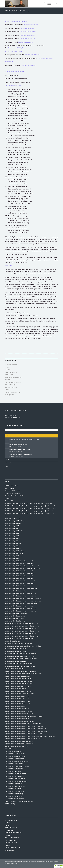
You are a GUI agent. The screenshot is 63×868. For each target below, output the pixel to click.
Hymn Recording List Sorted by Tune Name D (19, 571)
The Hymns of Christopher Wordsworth (17, 761)
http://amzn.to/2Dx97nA (32, 55)
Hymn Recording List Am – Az (14, 523)
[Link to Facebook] (57, 4)
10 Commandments (11, 365)
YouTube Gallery (10, 804)
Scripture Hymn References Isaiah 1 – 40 (18, 689)
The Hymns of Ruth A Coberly (14, 794)
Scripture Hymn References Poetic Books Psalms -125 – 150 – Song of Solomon (30, 736)
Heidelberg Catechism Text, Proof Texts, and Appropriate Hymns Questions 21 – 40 (31, 508)
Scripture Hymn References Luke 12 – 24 (18, 704)
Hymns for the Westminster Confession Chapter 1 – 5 (21, 623)
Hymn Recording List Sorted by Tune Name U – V (20, 608)
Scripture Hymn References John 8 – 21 (17, 699)
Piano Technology (10, 385)
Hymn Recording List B (12, 526)
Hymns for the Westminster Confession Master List (20, 639)
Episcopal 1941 (10, 501)
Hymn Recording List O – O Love (15, 551)
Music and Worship (11, 372)
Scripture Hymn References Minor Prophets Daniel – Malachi (24, 716)
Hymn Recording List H (12, 538)
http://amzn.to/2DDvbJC (26, 42)
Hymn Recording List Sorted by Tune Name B (19, 563)
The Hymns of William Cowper (14, 799)
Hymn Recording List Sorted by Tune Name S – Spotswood (23, 598)
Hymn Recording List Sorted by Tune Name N (19, 591)
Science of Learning (11, 387)
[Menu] (48, 4)
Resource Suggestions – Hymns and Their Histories (21, 654)
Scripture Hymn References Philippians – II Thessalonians (23, 724)
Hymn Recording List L (12, 546)
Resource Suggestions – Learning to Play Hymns (20, 656)
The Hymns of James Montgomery (15, 774)
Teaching (8, 390)
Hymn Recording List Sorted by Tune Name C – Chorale (22, 566)
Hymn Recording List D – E (13, 531)
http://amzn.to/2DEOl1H (28, 28)
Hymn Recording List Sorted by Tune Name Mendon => (22, 588)
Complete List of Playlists (13, 493)
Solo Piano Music (10, 749)
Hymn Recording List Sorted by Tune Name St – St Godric (23, 601)
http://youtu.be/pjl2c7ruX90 (13, 86)
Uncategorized (9, 395)
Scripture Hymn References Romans (16, 746)
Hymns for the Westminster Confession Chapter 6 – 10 (22, 636)
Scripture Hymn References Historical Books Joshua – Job (23, 674)
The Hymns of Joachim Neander (15, 779)
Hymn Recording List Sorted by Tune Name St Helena (21, 603)
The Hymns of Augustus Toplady (15, 754)
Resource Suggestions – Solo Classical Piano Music (21, 659)
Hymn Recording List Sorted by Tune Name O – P (20, 593)
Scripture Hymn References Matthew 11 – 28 (19, 714)
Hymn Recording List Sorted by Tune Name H (19, 578)
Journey (7, 370)
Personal (8, 380)
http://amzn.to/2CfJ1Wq (28, 39)
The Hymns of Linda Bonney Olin (15, 786)
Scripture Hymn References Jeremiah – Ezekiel (19, 694)
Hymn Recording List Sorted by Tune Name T (19, 606)
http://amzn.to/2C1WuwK (29, 32)
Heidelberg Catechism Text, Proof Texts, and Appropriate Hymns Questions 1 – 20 (30, 506)
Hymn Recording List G (12, 536)
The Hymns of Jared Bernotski (14, 776)
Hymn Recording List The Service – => (17, 616)
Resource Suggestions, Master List (16, 661)
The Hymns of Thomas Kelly (14, 796)
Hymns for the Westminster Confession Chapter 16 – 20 (22, 628)
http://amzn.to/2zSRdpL (31, 25)
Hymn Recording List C (12, 528)
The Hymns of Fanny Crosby (14, 764)
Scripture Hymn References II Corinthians (18, 686)
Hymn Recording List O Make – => (15, 553)
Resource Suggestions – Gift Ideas (16, 649)
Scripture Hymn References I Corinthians (17, 676)
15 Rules (8, 367)
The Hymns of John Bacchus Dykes (16, 781)
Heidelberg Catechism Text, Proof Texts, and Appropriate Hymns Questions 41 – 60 (31, 511)
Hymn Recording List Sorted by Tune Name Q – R (20, 596)
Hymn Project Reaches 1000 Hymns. (20, 449)
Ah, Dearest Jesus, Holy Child (15, 10)
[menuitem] (44, 4)
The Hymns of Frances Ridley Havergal (17, 766)
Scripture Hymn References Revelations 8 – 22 (19, 744)
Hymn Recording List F (12, 533)
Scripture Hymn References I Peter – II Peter (19, 681)
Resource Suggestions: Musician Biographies (19, 664)
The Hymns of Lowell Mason (14, 789)
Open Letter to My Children (13, 377)
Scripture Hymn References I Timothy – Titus (19, 684)
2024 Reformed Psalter (12, 486)
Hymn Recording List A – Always (15, 521)
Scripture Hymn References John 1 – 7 (17, 696)
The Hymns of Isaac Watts (13, 771)
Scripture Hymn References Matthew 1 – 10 (18, 711)
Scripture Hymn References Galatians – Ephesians (21, 671)
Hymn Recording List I (12, 541)
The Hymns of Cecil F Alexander (15, 756)
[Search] (44, 4)
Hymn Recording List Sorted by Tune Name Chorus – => (22, 568)
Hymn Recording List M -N (13, 548)
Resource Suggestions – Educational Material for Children (23, 646)
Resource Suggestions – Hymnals (15, 651)
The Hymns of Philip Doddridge (14, 791)
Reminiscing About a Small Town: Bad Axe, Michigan (24, 439)
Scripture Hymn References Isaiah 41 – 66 (18, 691)
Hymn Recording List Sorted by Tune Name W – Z (20, 611)
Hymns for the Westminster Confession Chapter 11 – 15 (22, 626)
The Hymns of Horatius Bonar (14, 769)
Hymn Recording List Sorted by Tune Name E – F (20, 573)
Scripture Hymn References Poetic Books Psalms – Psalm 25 (24, 726)
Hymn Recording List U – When (15, 618)
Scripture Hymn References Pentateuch (17, 719)
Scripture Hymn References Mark (15, 706)
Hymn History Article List (12, 518)
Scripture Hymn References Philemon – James (19, 721)
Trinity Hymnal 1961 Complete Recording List (19, 801)
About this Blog (9, 488)
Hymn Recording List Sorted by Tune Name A (19, 561)
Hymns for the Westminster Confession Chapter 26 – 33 (22, 634)
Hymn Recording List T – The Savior (16, 613)
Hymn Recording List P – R (13, 556)
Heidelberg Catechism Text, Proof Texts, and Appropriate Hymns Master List (28, 503)
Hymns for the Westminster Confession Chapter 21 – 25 (22, 631)
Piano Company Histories (13, 382)
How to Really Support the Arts (18, 444)
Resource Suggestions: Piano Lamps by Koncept (20, 666)
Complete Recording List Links (14, 496)
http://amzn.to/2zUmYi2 (27, 35)
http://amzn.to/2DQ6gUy (16, 48)
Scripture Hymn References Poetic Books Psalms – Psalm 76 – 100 (26, 731)
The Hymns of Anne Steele (13, 751)
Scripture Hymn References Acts (15, 669)
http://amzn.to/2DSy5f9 (46, 58)
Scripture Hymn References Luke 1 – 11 (17, 701)
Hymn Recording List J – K (13, 543)
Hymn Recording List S (12, 558)
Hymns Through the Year (12, 641)
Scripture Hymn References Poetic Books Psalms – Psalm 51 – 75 (25, 729)
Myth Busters (9, 375)
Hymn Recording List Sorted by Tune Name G (19, 576)
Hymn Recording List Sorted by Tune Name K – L (20, 583)
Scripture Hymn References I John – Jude (18, 679)
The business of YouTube (13, 392)
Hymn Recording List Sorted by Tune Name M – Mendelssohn (24, 586)
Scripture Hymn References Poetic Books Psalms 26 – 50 (23, 739)
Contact (7, 498)
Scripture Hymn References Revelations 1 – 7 (19, 741)
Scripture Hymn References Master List (17, 709)
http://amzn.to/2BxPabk (28, 65)
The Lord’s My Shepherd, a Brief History (21, 454)
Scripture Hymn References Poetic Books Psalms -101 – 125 (24, 734)
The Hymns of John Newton (13, 784)
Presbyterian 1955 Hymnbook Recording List (19, 644)
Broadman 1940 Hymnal (12, 491)
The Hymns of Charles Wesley (14, 759)
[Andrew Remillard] (26, 4)
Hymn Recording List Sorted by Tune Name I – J (20, 581)
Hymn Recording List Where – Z (15, 621)
